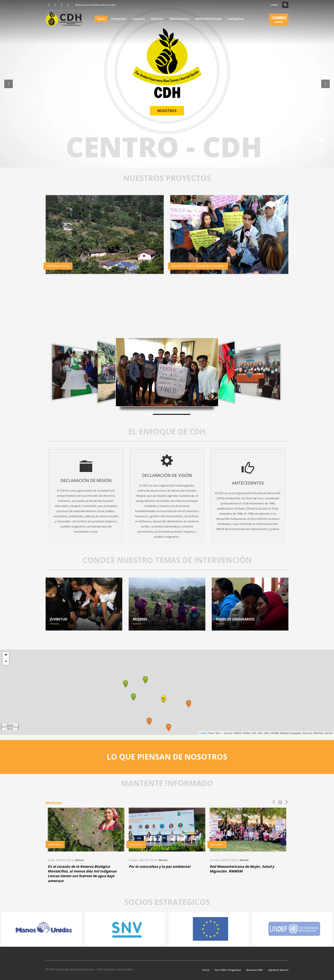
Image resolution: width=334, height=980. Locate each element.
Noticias (79, 860)
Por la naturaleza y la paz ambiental (159, 866)
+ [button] (6, 655)
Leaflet (203, 733)
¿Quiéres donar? (278, 970)
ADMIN (279, 20)
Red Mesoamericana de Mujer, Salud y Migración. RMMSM (242, 869)
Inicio (206, 970)
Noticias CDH (255, 970)
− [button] (6, 662)
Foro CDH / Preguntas (228, 970)
